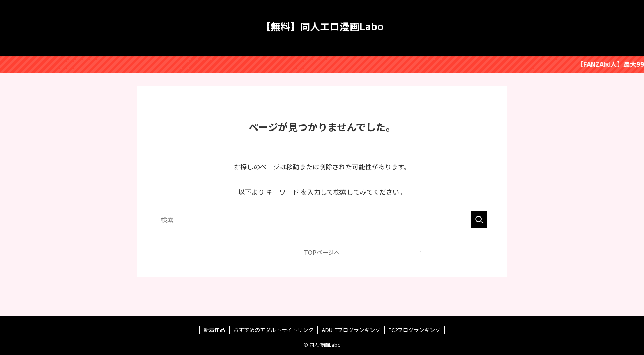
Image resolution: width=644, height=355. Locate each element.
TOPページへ (322, 252)
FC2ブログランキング (414, 330)
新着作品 (214, 330)
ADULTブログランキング (351, 330)
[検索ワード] (322, 220)
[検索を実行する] (479, 220)
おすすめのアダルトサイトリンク (273, 330)
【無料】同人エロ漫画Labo (322, 26)
